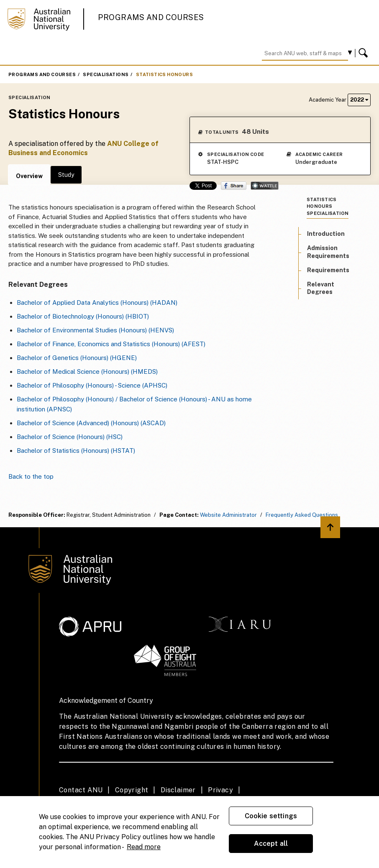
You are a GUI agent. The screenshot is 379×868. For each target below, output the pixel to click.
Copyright (132, 790)
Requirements (328, 270)
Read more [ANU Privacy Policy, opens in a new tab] (144, 847)
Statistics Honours (164, 74)
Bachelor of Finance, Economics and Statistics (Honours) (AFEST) (111, 344)
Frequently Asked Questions (302, 515)
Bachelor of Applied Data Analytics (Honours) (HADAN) (97, 303)
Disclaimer (178, 790)
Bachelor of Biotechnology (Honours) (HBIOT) (83, 316)
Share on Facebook (234, 186)
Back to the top (31, 476)
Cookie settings (271, 816)
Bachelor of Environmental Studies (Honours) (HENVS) (95, 330)
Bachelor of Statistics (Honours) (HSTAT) (76, 451)
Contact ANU (81, 790)
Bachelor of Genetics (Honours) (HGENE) (77, 358)
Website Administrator (228, 515)
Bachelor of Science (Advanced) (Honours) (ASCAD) (91, 423)
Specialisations (106, 74)
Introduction (326, 234)
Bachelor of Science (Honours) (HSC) (70, 437)
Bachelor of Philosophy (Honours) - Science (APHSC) (92, 385)
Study (66, 175)
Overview (29, 176)
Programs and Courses (151, 17)
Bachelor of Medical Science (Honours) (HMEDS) (87, 371)
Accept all (271, 844)
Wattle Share (265, 186)
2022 (359, 100)
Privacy (220, 790)
